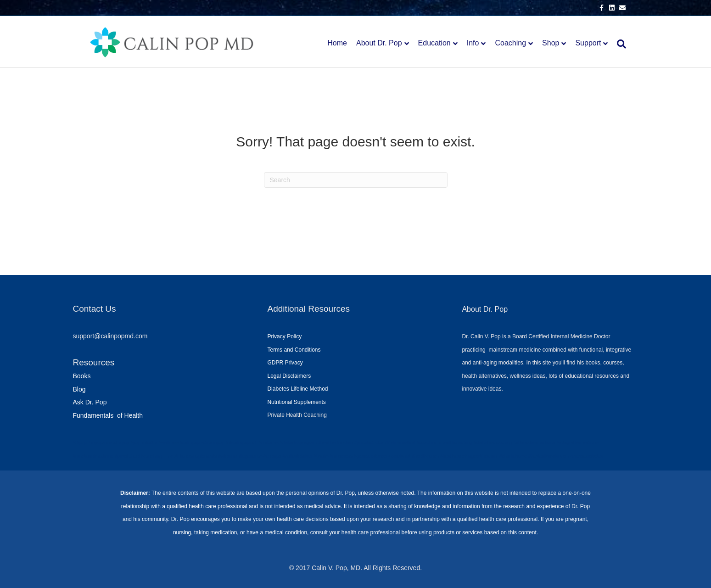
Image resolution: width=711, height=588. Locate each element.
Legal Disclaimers (289, 376)
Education (434, 43)
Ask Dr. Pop (90, 402)
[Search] (619, 44)
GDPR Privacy (285, 363)
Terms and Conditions (294, 350)
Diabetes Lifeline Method (297, 389)
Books (82, 376)
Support (588, 43)
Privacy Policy (284, 336)
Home (337, 43)
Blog (79, 389)
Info (473, 43)
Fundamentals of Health (108, 415)
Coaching (510, 43)
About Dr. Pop (379, 43)
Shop (551, 43)
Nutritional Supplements (296, 402)
